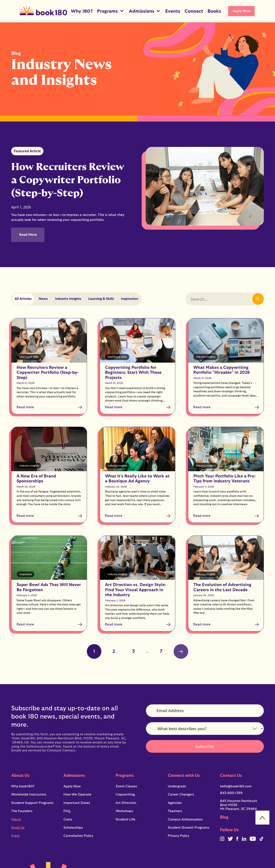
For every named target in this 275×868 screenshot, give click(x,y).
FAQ (67, 811)
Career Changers (181, 794)
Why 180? (82, 11)
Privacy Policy (179, 836)
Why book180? (23, 786)
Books (214, 11)
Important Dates (77, 803)
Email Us (18, 828)
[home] (43, 11)
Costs (68, 819)
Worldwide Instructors (29, 794)
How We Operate (77, 794)
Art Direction (126, 803)
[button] (111, 11)
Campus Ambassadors (185, 819)
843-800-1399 (231, 793)
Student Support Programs (32, 803)
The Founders (22, 811)
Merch (16, 819)
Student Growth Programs (189, 828)
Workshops (124, 811)
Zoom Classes (126, 786)
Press (15, 836)
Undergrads (177, 786)
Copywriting (125, 794)
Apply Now (241, 11)
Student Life (125, 819)
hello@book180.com (236, 786)
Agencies (175, 803)
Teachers (175, 811)
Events (173, 11)
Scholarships (73, 828)
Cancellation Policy (78, 836)
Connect (194, 11)
